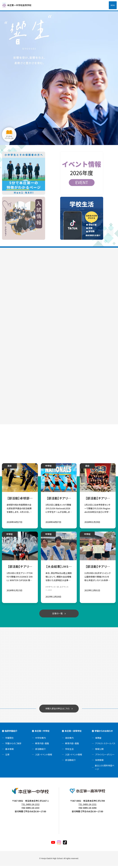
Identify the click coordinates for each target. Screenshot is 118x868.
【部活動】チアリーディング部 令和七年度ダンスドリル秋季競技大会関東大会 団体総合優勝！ (98, 568)
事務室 (98, 740)
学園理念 (9, 740)
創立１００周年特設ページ (105, 769)
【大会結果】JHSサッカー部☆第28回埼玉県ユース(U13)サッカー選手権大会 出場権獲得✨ (59, 568)
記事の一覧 (57, 615)
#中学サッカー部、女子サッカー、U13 (57, 590)
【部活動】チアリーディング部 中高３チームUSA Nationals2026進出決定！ (98, 500)
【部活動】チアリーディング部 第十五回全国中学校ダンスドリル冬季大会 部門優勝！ (20, 568)
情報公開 (99, 751)
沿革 (7, 757)
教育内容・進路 (42, 745)
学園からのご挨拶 (13, 745)
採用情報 (99, 762)
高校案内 (69, 740)
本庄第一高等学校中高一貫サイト (18, 5)
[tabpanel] (59, 78)
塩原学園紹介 (11, 733)
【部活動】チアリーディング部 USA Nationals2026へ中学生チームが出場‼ (59, 500)
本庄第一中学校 (42, 733)
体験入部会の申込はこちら (57, 710)
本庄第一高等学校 (73, 733)
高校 (10, 468)
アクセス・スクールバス (105, 745)
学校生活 (69, 751)
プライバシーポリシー (105, 757)
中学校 (49, 468)
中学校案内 (40, 740)
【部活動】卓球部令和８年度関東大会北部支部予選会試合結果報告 (20, 500)
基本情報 (9, 751)
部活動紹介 (40, 751)
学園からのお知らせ (104, 733)
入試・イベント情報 (44, 757)
